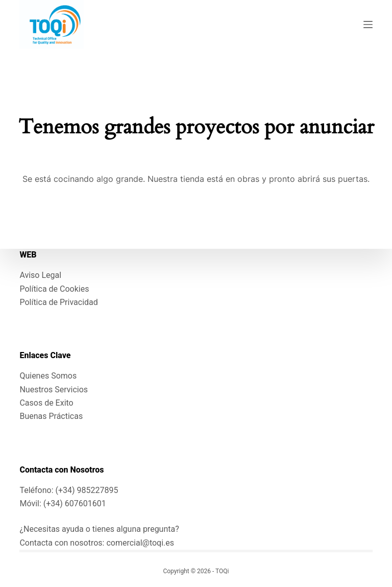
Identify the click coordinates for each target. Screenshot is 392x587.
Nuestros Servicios (54, 390)
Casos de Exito (46, 403)
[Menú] (368, 25)
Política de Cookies (54, 289)
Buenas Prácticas (51, 416)
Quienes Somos (48, 376)
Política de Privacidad (58, 302)
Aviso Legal (40, 275)
